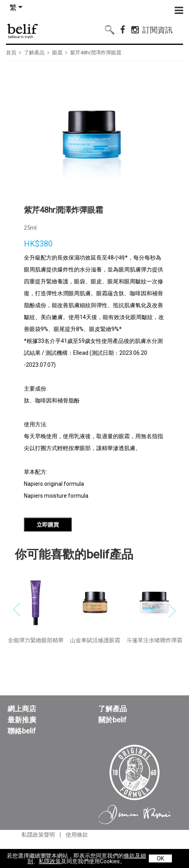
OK (160, 858)
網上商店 (22, 735)
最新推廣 (22, 746)
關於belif (112, 746)
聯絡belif (22, 757)
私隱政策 (50, 861)
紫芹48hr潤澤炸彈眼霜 (96, 53)
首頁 (11, 53)
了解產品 (34, 53)
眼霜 (57, 53)
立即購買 (48, 551)
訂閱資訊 (158, 29)
